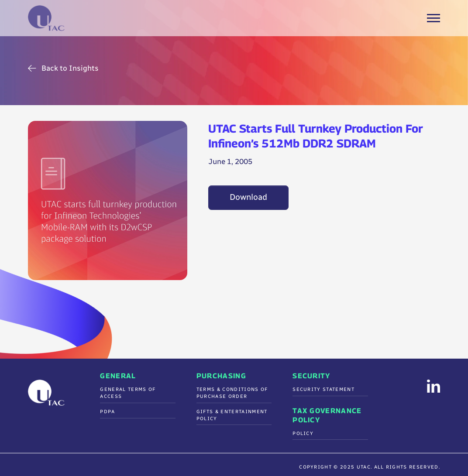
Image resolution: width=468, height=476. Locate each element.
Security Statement (323, 389)
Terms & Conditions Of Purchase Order (232, 393)
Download (248, 197)
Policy (303, 433)
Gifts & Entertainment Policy (232, 415)
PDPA (107, 412)
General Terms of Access (128, 393)
